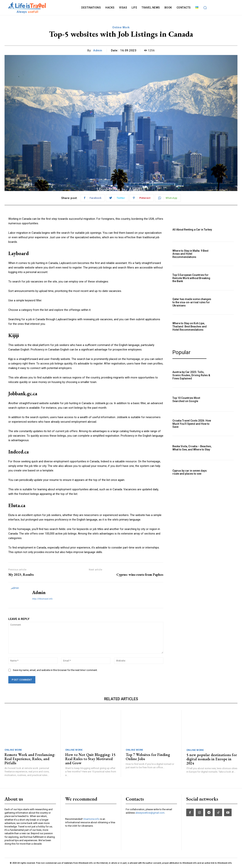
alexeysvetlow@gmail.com (150, 813)
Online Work (121, 27)
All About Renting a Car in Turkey (192, 230)
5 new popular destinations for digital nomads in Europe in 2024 (212, 759)
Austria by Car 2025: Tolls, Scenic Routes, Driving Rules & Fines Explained (191, 375)
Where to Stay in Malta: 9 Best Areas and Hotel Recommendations (190, 254)
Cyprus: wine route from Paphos (140, 574)
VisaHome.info (91, 829)
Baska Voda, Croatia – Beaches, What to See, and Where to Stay (192, 448)
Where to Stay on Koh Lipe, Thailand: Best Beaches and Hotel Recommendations (190, 326)
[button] (205, 8)
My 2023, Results (21, 574)
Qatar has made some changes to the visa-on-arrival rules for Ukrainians (192, 302)
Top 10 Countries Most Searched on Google (186, 400)
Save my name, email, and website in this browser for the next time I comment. (55, 670)
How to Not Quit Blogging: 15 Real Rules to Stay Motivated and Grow (90, 759)
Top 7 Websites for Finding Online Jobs (148, 757)
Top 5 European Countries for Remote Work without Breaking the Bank (191, 278)
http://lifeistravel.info (42, 599)
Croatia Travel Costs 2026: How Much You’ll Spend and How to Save (192, 424)
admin (98, 50)
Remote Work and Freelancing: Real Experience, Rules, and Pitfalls (30, 759)
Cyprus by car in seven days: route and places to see (190, 472)
